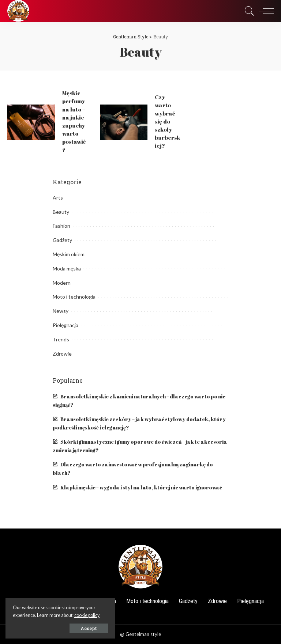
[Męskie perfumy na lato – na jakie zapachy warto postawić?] (31, 122)
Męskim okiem (69, 254)
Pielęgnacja (65, 325)
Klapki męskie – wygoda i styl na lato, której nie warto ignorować (141, 488)
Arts (58, 198)
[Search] (248, 11)
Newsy (61, 311)
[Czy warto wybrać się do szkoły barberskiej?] (124, 122)
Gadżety (62, 240)
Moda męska (67, 268)
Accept (89, 628)
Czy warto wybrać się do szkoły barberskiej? (167, 121)
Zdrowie (62, 354)
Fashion (61, 226)
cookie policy (87, 615)
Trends (61, 339)
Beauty (61, 212)
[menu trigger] (265, 11)
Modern (62, 283)
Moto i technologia (74, 297)
